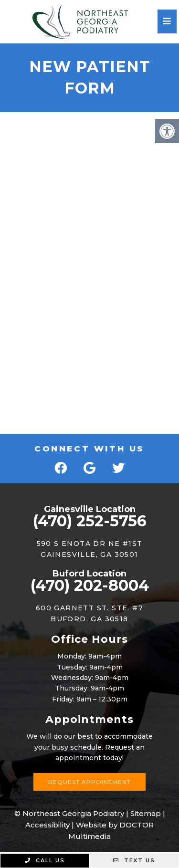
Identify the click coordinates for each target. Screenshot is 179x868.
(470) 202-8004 (90, 586)
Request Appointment (89, 782)
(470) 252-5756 (90, 521)
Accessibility (47, 825)
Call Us (45, 860)
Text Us (134, 860)
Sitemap (146, 813)
